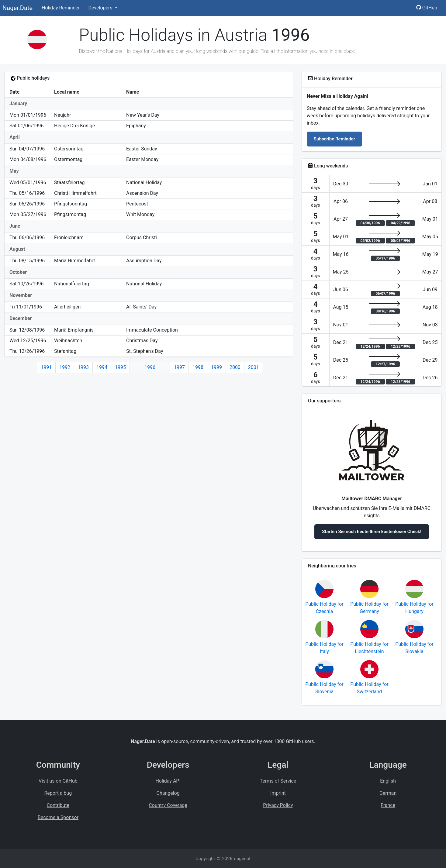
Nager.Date (17, 8)
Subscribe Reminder (334, 139)
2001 (254, 367)
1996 (150, 367)
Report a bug (58, 793)
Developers (101, 8)
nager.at (242, 859)
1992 (65, 367)
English (388, 781)
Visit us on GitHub (58, 781)
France (388, 805)
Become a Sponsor (58, 817)
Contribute (58, 805)
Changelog (168, 793)
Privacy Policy (278, 805)
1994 (102, 367)
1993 (83, 367)
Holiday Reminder (61, 8)
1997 (179, 367)
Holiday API (168, 781)
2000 (235, 367)
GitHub (427, 8)
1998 (198, 367)
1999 (216, 367)
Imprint (278, 793)
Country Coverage (168, 805)
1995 (120, 367)
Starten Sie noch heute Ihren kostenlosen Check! (372, 532)
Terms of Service (278, 781)
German (388, 793)
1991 (46, 367)
